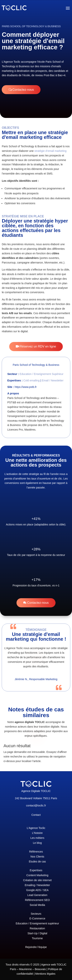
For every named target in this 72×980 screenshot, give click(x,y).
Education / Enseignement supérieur (37, 923)
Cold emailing (32, 380)
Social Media (37, 905)
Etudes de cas (37, 862)
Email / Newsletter (53, 380)
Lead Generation (37, 895)
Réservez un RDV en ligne (38, 346)
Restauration (37, 928)
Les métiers (37, 838)
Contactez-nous (23, 90)
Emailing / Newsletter (37, 885)
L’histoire (37, 833)
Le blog (37, 843)
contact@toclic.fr (36, 805)
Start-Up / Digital (37, 933)
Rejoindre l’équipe (36, 947)
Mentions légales (45, 974)
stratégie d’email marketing (50, 151)
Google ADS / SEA (37, 890)
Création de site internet (37, 880)
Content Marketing (37, 875)
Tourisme (37, 938)
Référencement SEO (37, 900)
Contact (36, 815)
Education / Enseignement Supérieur (41, 374)
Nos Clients (37, 857)
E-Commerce (37, 918)
